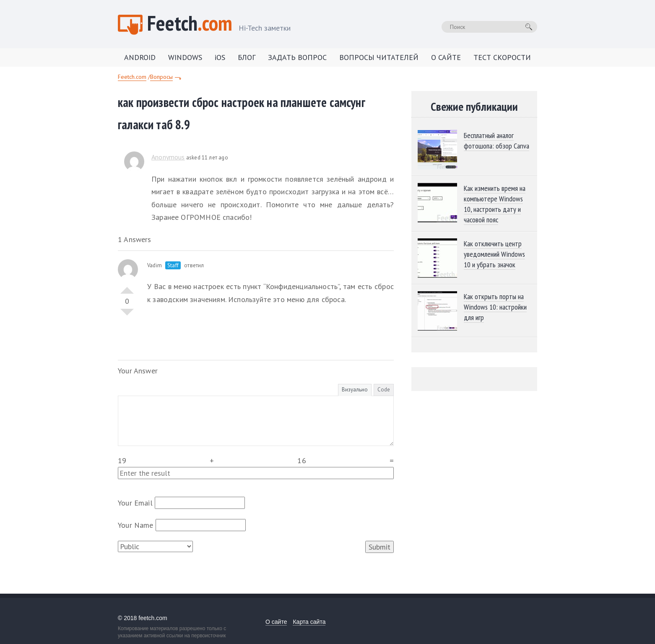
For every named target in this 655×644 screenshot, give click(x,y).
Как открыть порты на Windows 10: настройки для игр (495, 307)
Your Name (136, 525)
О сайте (276, 622)
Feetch (219, 24)
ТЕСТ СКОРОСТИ (502, 57)
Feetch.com (132, 77)
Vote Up (127, 287)
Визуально (355, 390)
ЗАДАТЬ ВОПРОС (297, 57)
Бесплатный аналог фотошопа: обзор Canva (496, 141)
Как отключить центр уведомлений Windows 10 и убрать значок (494, 254)
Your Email (135, 503)
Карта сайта (309, 622)
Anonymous (168, 157)
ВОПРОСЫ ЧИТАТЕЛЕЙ (379, 57)
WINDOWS (185, 57)
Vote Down (127, 315)
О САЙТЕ (446, 57)
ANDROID (140, 57)
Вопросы (161, 77)
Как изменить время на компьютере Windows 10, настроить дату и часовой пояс (495, 204)
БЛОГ (247, 57)
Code (384, 390)
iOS (220, 57)
